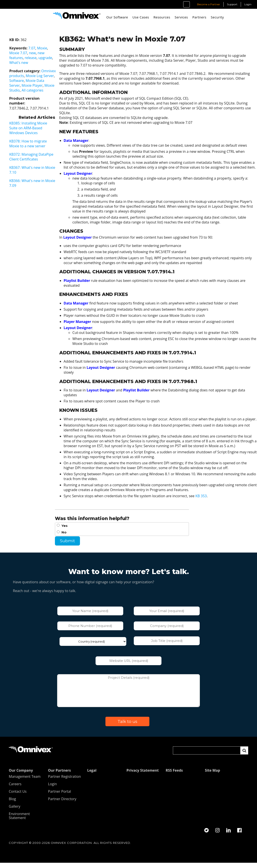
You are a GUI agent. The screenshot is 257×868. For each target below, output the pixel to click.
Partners (199, 17)
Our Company (21, 776)
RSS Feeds (174, 776)
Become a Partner (209, 4)
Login (248, 4)
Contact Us (18, 797)
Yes (65, 531)
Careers (15, 789)
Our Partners (60, 776)
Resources (162, 17)
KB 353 (202, 501)
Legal (92, 776)
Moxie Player (27, 85)
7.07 (27, 48)
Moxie (37, 48)
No (65, 537)
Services (181, 17)
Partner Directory (62, 804)
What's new (14, 63)
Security (217, 17)
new (28, 53)
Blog (12, 804)
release (26, 58)
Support (232, 4)
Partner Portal (60, 797)
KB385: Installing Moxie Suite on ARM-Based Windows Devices (23, 128)
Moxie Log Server (35, 76)
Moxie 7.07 (13, 53)
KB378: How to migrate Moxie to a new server (23, 144)
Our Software (117, 17)
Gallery (14, 812)
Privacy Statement (143, 776)
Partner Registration (65, 782)
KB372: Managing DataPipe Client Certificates (26, 157)
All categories (28, 90)
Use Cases (141, 17)
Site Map (213, 776)
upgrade (41, 58)
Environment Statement (19, 821)
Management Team (25, 782)
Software (12, 81)
